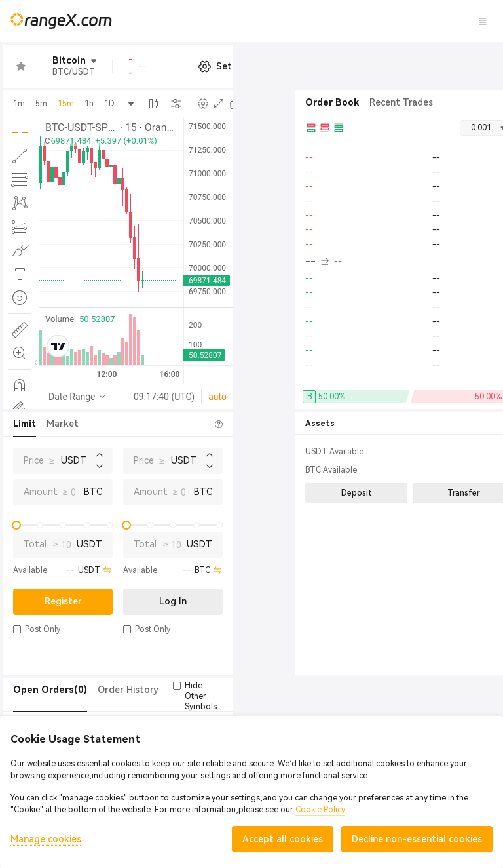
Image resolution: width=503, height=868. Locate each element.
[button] (390, 66)
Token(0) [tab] (259, 690)
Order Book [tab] (332, 102)
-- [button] (317, 262)
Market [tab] (63, 424)
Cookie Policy (320, 810)
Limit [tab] (25, 424)
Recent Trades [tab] (401, 102)
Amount (41, 492)
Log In (385, 21)
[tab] (50, 690)
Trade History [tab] (199, 690)
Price (34, 460)
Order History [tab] (128, 690)
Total (35, 544)
